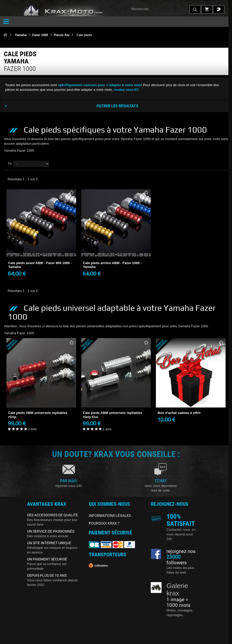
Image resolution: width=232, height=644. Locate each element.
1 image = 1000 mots (178, 602)
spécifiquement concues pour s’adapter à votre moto (100, 85)
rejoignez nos (181, 551)
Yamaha (21, 35)
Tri (10, 164)
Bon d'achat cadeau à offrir (179, 413)
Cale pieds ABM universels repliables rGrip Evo (113, 415)
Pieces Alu (61, 35)
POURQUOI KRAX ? (104, 523)
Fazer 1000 (40, 35)
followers (177, 560)
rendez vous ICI (126, 90)
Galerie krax (177, 589)
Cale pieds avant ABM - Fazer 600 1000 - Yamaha (40, 265)
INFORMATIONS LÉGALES (110, 516)
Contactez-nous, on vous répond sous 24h (181, 534)
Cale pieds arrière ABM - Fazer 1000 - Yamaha (112, 265)
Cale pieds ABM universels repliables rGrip (38, 415)
